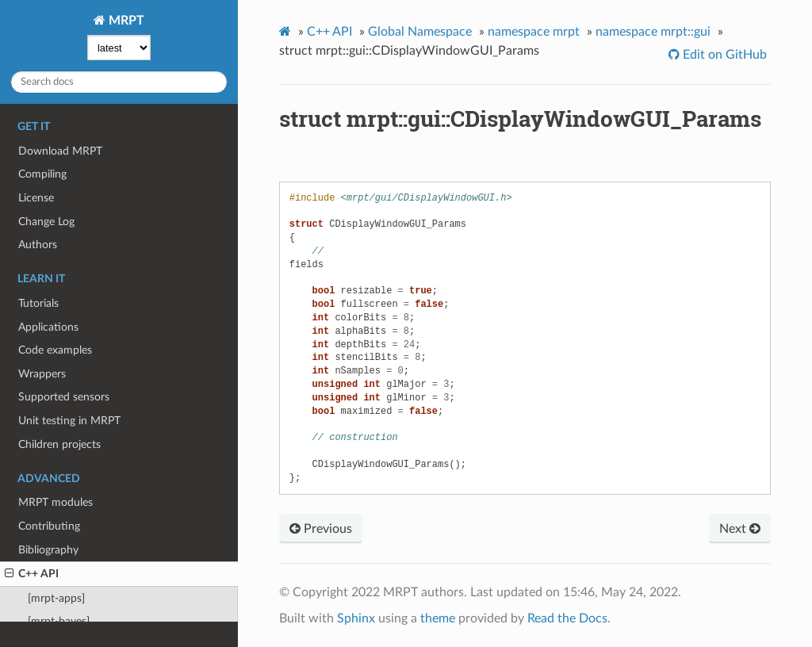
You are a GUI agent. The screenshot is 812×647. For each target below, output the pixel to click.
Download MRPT (60, 151)
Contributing (49, 526)
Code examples (55, 350)
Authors (38, 245)
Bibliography (48, 550)
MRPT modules (56, 502)
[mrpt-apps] (56, 598)
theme (438, 618)
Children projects (59, 444)
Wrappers (42, 374)
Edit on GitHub (723, 55)
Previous (321, 529)
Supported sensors (64, 397)
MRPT (125, 21)
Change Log (46, 222)
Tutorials (38, 303)
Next (740, 529)
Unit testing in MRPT (69, 421)
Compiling (42, 174)
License (36, 198)
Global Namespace (420, 32)
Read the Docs (567, 618)
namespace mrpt (534, 32)
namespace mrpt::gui (653, 32)
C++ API (32, 574)
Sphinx (356, 618)
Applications (48, 327)
